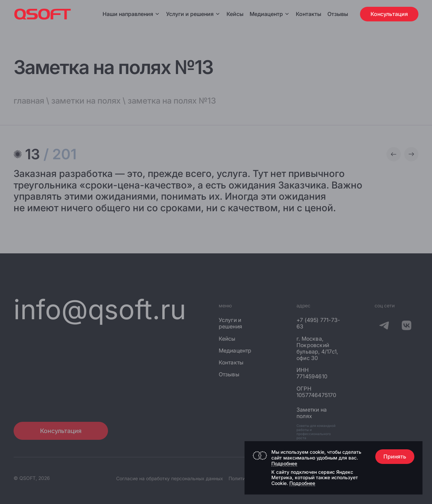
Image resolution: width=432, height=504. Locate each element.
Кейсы (235, 14)
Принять (395, 456)
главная (29, 101)
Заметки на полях (312, 413)
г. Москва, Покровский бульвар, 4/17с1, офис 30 (317, 349)
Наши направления (131, 14)
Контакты (309, 14)
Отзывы (338, 14)
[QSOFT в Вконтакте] (407, 326)
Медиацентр (266, 14)
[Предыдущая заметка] (394, 154)
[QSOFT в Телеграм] (384, 326)
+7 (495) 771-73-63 (318, 323)
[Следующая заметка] (411, 154)
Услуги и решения (193, 14)
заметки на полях (86, 101)
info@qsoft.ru (100, 309)
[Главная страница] (43, 14)
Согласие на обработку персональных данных (170, 478)
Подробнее (284, 463)
